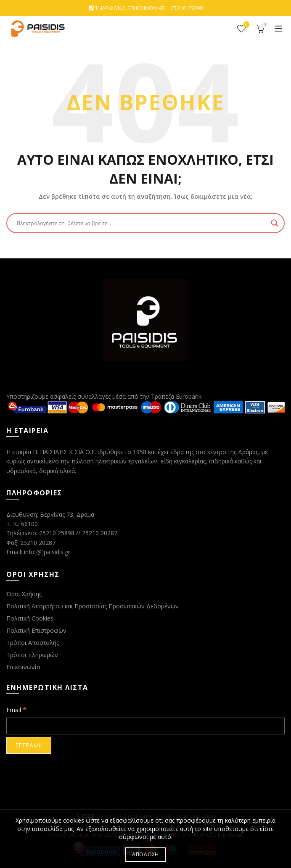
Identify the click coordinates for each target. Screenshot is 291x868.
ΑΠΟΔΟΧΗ (145, 854)
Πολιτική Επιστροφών (36, 630)
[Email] (145, 726)
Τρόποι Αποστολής (33, 643)
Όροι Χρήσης (24, 594)
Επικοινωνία (23, 667)
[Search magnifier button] (275, 223)
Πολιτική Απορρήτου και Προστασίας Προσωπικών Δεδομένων (93, 606)
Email (16, 709)
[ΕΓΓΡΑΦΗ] (29, 745)
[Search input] (142, 223)
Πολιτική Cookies (30, 618)
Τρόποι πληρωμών (32, 655)
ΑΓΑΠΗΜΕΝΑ (246, 25)
